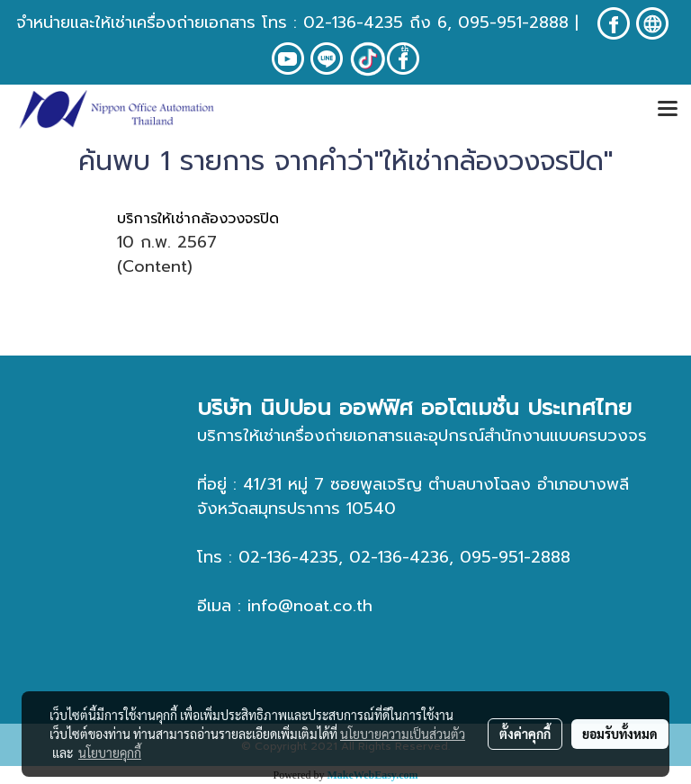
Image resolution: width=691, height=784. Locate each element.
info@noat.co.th (310, 606)
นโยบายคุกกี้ (110, 752)
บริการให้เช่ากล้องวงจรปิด (198, 219)
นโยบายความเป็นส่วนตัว (403, 734)
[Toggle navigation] (668, 110)
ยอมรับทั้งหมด (620, 734)
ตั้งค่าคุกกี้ (525, 734)
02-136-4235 (353, 23)
